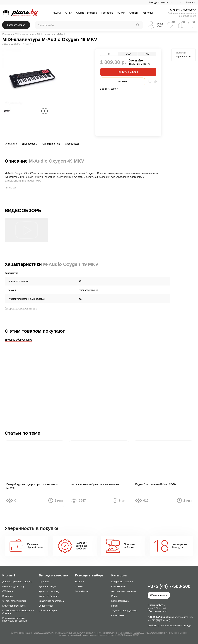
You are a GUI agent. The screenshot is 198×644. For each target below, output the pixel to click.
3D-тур (121, 13)
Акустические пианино (123, 591)
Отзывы (134, 13)
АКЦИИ (57, 13)
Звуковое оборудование (19, 340)
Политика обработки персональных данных (15, 619)
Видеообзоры (29, 144)
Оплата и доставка (86, 13)
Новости (80, 582)
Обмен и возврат (48, 611)
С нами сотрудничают (14, 601)
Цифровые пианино (122, 582)
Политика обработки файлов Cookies (18, 612)
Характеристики (51, 144)
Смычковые (118, 615)
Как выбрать (82, 591)
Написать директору (13, 586)
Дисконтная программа (51, 601)
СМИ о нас (8, 591)
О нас (68, 13)
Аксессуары (72, 144)
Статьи (79, 586)
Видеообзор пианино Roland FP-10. (156, 485)
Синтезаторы (118, 586)
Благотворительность (14, 606)
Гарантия (44, 582)
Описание (11, 144)
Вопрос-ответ (46, 606)
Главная (7, 34)
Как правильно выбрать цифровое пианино (96, 485)
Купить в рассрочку (49, 591)
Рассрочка (107, 13)
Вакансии (7, 596)
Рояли (115, 596)
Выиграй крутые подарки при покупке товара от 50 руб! (34, 487)
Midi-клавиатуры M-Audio (52, 34)
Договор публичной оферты (17, 582)
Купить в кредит (47, 586)
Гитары (115, 606)
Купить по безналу (49, 596)
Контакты (148, 13)
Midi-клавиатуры (24, 34)
